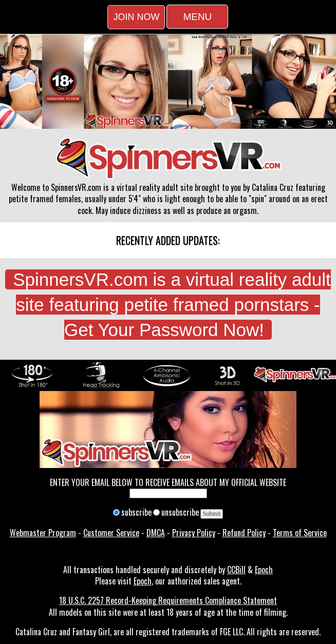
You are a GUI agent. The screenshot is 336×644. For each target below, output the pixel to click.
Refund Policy (244, 533)
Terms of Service (300, 533)
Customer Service (111, 533)
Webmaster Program (43, 533)
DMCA (156, 533)
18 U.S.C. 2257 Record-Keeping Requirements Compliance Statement (168, 600)
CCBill (236, 570)
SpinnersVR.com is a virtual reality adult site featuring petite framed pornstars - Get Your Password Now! (172, 305)
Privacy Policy (194, 533)
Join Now (136, 17)
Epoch (264, 570)
